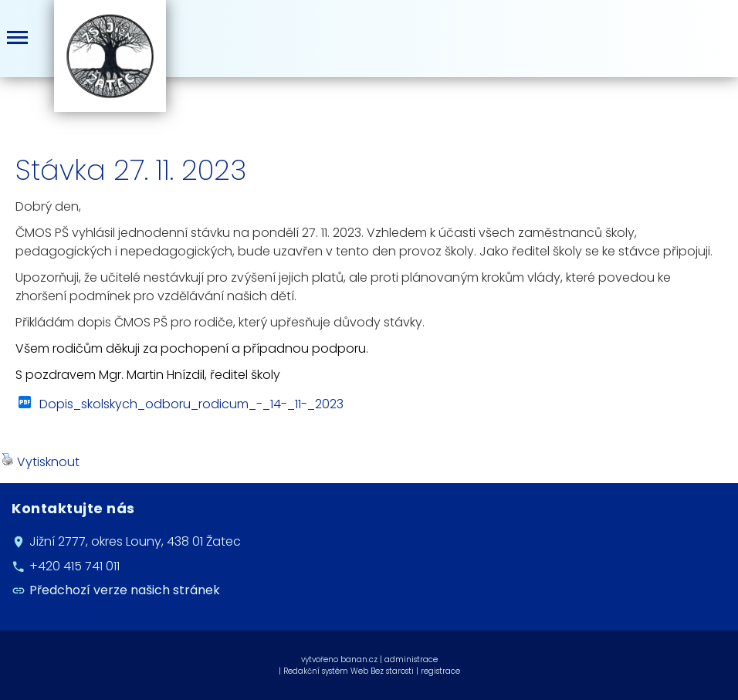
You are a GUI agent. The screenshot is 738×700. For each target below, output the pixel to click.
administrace (411, 659)
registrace (440, 671)
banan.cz (359, 659)
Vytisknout (41, 462)
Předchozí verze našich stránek (125, 591)
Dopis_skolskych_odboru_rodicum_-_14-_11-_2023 (191, 404)
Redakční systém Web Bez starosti (349, 671)
